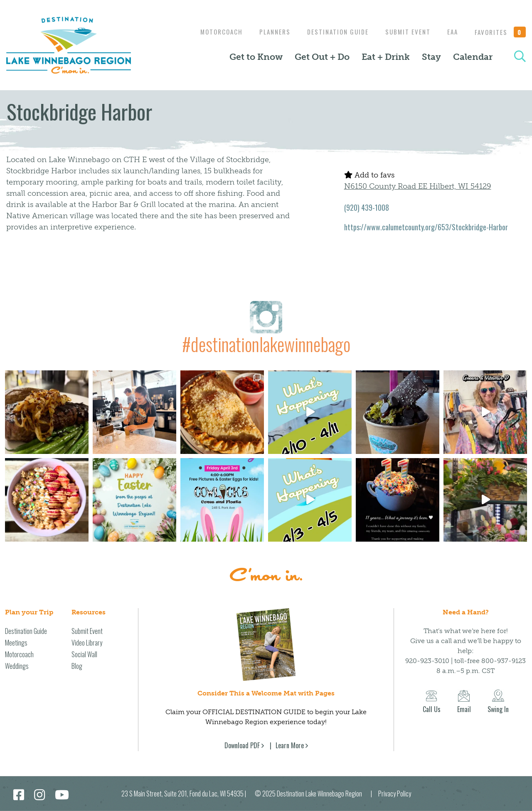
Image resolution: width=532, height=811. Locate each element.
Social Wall (84, 654)
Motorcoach (211, 32)
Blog (77, 666)
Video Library (87, 643)
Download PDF (242, 745)
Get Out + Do (322, 57)
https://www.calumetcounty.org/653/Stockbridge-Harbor (426, 227)
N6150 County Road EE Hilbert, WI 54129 (418, 186)
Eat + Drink (386, 57)
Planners (267, 32)
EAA (451, 32)
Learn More (290, 745)
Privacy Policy (395, 794)
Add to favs (369, 175)
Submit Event (404, 32)
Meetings (16, 643)
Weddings (17, 666)
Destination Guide (332, 32)
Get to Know (256, 57)
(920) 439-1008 (367, 207)
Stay (431, 57)
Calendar (473, 57)
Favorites (500, 32)
